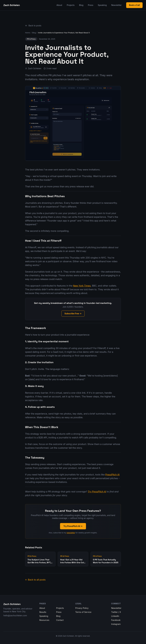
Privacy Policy (82, 608)
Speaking (102, 5)
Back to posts (33, 26)
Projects (71, 5)
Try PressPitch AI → (73, 526)
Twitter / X (116, 612)
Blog (81, 5)
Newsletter (116, 5)
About (59, 5)
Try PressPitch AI (97, 492)
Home (28, 33)
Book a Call (134, 5)
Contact (60, 620)
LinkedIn (115, 616)
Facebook (116, 620)
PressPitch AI (112, 475)
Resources (44, 620)
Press (91, 5)
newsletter (71, 533)
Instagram (116, 624)
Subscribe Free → (73, 313)
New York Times (82, 286)
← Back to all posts (35, 580)
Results (43, 612)
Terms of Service (83, 612)
